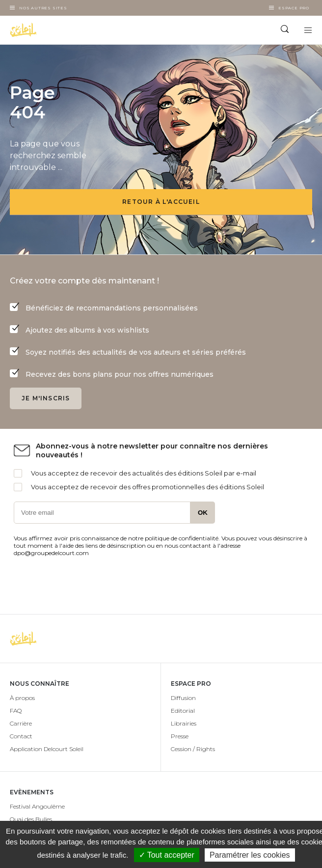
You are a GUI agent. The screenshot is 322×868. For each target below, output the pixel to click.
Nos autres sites (43, 8)
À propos (22, 698)
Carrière (21, 723)
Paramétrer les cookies (250, 855)
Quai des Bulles (31, 819)
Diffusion (183, 698)
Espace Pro (294, 8)
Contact (21, 736)
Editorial (183, 711)
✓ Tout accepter (167, 855)
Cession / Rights (193, 749)
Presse (180, 736)
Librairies (184, 723)
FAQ (16, 711)
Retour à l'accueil (161, 202)
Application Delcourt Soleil (47, 749)
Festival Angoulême (37, 806)
